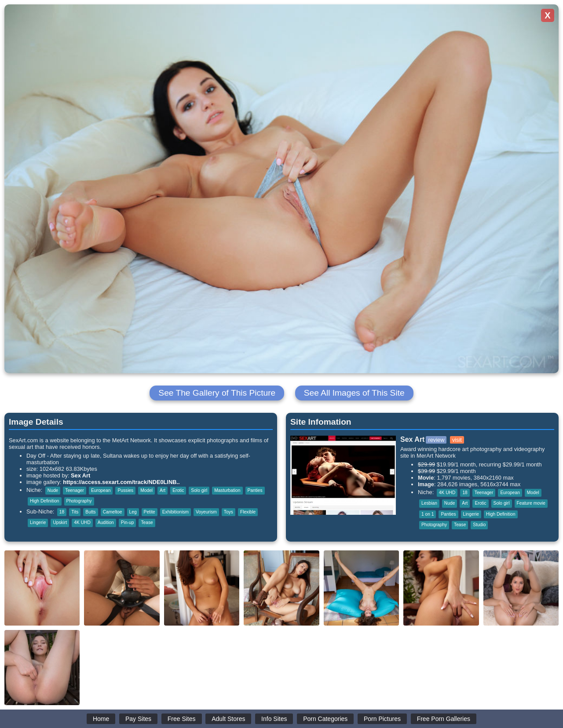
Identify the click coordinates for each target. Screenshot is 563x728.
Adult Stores (228, 719)
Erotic (178, 490)
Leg (133, 512)
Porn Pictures (382, 719)
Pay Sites (138, 719)
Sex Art (80, 475)
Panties (255, 490)
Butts (90, 512)
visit (457, 440)
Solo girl (199, 490)
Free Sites (182, 719)
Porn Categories (325, 719)
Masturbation (227, 490)
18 (62, 512)
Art (163, 490)
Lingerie (38, 522)
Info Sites (274, 719)
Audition (106, 522)
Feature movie (531, 503)
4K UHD (82, 522)
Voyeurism (206, 512)
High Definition (45, 501)
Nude (53, 490)
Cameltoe (113, 512)
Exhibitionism (175, 512)
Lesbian (429, 503)
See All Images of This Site (354, 393)
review (436, 440)
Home (101, 719)
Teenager (75, 490)
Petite (150, 512)
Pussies (125, 490)
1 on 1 (428, 514)
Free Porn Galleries (444, 719)
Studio (479, 525)
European (101, 490)
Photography (79, 501)
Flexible (248, 512)
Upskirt (60, 522)
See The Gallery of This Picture (217, 393)
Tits (75, 512)
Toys (228, 512)
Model (146, 490)
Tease (147, 522)
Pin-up (128, 522)
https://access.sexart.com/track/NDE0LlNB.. (121, 482)
